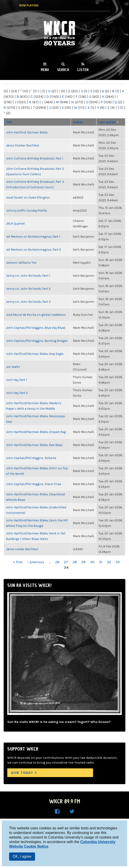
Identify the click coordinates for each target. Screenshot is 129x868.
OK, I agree (22, 856)
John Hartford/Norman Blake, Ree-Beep (34, 445)
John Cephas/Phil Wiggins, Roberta (31, 458)
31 (101, 562)
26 (57, 562)
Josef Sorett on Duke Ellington (28, 197)
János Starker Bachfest (23, 145)
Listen (83, 70)
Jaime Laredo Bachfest (22, 549)
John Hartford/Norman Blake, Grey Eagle (35, 354)
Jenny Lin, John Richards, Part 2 (28, 289)
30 (92, 562)
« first (18, 562)
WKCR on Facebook (57, 812)
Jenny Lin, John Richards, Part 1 (28, 276)
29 (83, 562)
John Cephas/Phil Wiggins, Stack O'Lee (33, 484)
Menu (45, 70)
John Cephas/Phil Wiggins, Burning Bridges (37, 341)
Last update (109, 122)
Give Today (22, 773)
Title (9, 122)
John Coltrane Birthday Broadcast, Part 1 (34, 158)
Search (63, 70)
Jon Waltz (13, 367)
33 (118, 562)
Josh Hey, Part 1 (16, 380)
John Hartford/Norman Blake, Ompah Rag (36, 432)
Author (78, 122)
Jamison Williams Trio (21, 263)
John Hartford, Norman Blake (27, 132)
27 (66, 562)
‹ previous (36, 562)
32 (109, 562)
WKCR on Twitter (72, 812)
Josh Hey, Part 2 (17, 393)
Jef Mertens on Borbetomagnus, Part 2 (33, 250)
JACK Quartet (15, 223)
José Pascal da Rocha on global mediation (36, 315)
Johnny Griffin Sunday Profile (26, 210)
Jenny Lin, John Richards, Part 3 (28, 302)
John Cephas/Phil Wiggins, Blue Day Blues (36, 328)
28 (75, 562)
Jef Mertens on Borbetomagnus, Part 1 (33, 236)
